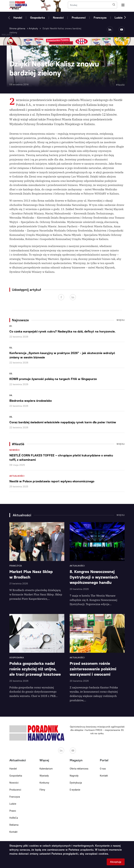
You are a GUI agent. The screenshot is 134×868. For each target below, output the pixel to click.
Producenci (79, 18)
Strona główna (17, 29)
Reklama (14, 825)
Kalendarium (46, 769)
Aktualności (17, 476)
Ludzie (119, 18)
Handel (18, 18)
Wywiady (44, 776)
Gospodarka (38, 18)
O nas (103, 769)
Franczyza (100, 18)
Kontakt (13, 832)
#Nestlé (120, 85)
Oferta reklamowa (79, 769)
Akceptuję (116, 862)
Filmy (42, 790)
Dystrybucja (76, 783)
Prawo (13, 811)
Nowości (58, 18)
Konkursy (44, 783)
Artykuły (33, 29)
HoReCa (14, 818)
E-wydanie (75, 790)
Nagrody (74, 776)
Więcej (121, 320)
